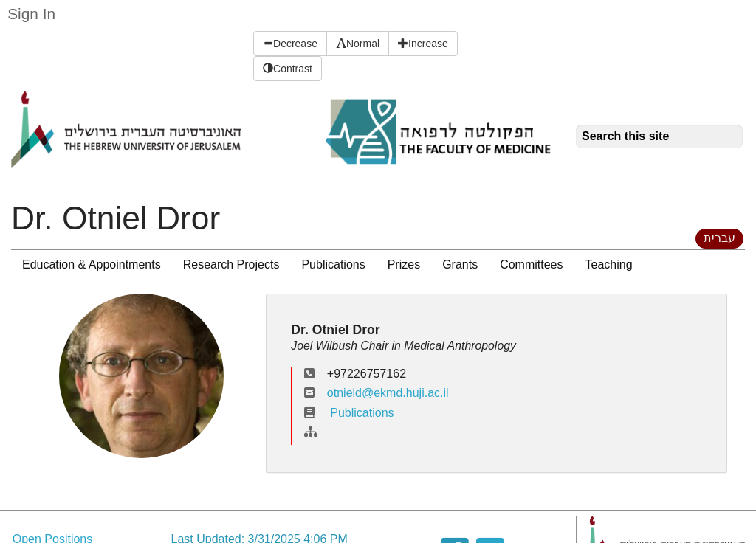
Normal (358, 44)
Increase (423, 44)
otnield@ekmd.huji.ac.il (388, 393)
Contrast (288, 69)
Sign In (31, 14)
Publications (349, 413)
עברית (719, 238)
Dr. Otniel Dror (116, 218)
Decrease (290, 44)
